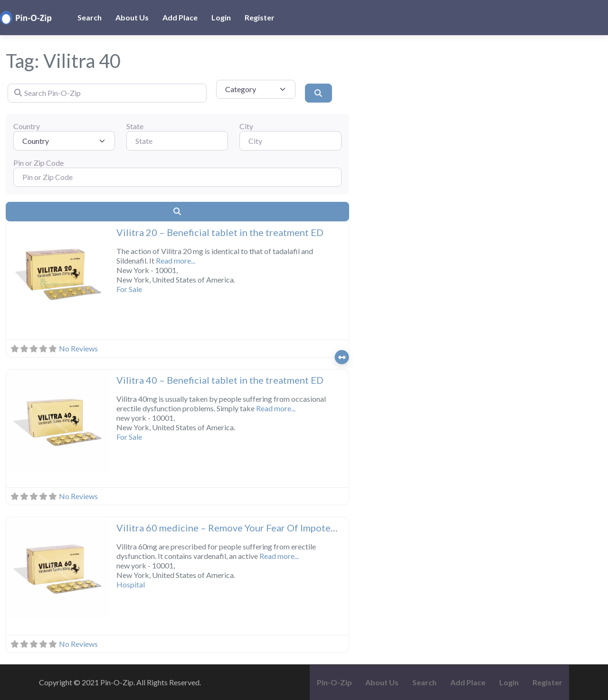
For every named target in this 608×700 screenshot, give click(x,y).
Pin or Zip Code (38, 163)
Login (221, 17)
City (246, 126)
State (135, 126)
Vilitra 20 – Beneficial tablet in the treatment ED (220, 232)
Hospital (131, 584)
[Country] (64, 141)
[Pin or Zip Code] (177, 177)
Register (260, 17)
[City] (290, 141)
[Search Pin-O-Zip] (107, 93)
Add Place (180, 17)
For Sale (129, 289)
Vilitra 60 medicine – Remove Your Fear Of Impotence (231, 528)
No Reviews (78, 348)
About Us (132, 17)
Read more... (176, 260)
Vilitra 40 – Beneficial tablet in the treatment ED (220, 380)
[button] (14, 274)
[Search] (318, 93)
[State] (177, 141)
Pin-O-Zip (334, 682)
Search (90, 17)
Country (27, 126)
